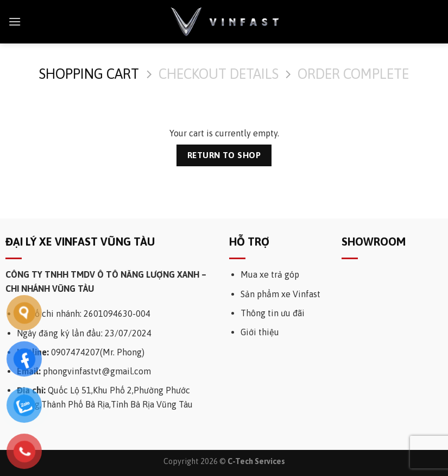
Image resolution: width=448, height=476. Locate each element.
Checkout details (219, 74)
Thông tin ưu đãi (273, 313)
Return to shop (224, 155)
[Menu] (15, 21)
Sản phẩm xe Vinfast (280, 294)
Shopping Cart (89, 74)
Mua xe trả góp (270, 274)
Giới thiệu (260, 332)
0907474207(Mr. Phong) (98, 352)
